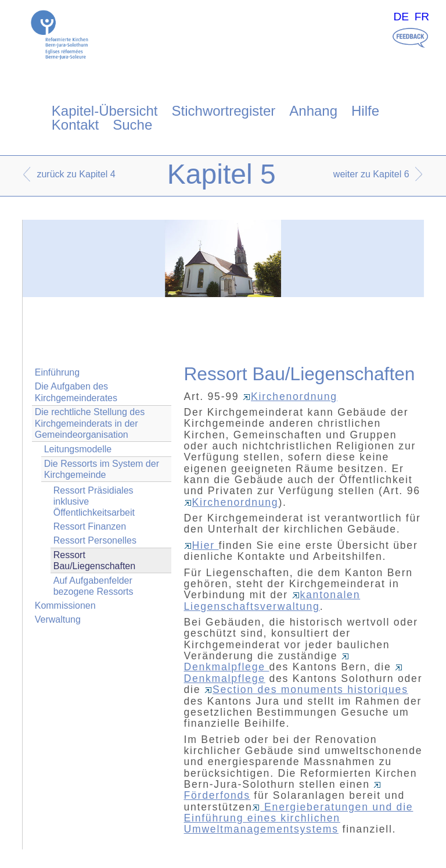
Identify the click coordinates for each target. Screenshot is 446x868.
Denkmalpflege (267, 663)
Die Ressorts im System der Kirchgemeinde (102, 469)
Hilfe (365, 111)
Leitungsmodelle (78, 449)
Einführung (57, 372)
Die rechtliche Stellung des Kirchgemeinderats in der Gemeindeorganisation (90, 423)
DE (401, 17)
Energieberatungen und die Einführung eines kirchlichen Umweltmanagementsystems (299, 818)
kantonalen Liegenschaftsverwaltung (272, 600)
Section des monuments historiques (306, 690)
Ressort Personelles (95, 540)
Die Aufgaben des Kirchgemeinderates (76, 392)
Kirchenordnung (290, 397)
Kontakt (75, 125)
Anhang (313, 111)
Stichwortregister (224, 111)
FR (422, 17)
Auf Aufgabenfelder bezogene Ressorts (93, 586)
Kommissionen (65, 606)
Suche (132, 125)
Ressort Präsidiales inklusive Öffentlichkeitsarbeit (94, 501)
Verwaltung (58, 619)
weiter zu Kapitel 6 (371, 174)
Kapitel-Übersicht (105, 111)
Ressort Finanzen (90, 526)
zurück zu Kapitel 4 (76, 174)
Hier (202, 545)
